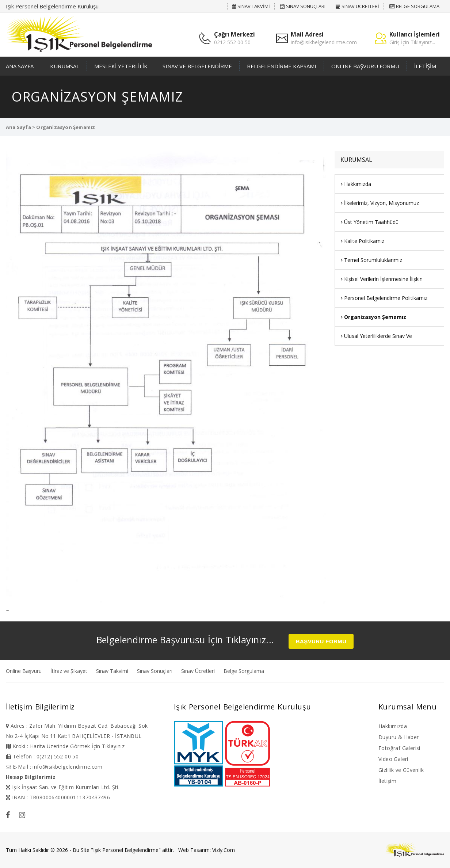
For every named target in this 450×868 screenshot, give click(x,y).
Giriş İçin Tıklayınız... (412, 42)
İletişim (387, 781)
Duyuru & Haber (399, 737)
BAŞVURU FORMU (321, 641)
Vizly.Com (224, 850)
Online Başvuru (24, 671)
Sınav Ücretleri (198, 671)
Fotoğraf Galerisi (399, 748)
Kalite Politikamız (363, 241)
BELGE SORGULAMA (414, 6)
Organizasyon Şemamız (373, 317)
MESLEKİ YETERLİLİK (121, 66)
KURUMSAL (65, 66)
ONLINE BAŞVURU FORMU (365, 66)
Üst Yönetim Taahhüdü (370, 222)
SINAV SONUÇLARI (303, 6)
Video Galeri (393, 759)
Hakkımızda (356, 184)
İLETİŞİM (425, 66)
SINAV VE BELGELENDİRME (197, 66)
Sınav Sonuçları (155, 671)
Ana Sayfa (18, 127)
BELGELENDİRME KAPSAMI (282, 66)
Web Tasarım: (195, 850)
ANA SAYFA (20, 66)
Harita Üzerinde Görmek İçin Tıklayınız (77, 746)
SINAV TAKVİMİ (251, 6)
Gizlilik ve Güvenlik (401, 770)
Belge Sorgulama (244, 671)
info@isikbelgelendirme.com (324, 42)
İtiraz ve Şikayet (69, 671)
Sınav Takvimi (112, 671)
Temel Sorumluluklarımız (371, 260)
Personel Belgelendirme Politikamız (384, 298)
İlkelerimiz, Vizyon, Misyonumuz (380, 203)
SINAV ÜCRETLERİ (357, 6)
